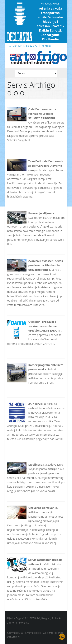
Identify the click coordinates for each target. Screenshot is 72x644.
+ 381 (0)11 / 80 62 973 (23, 46)
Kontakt (46, 46)
